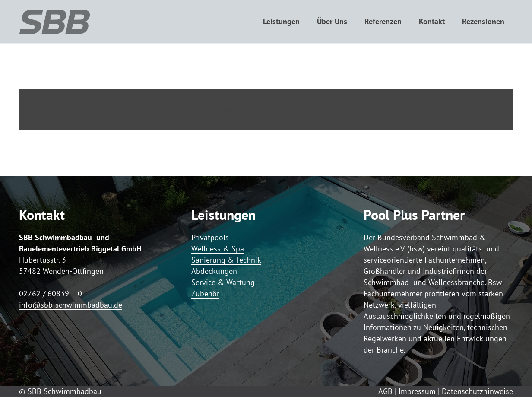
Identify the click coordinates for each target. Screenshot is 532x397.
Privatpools (210, 237)
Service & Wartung (223, 282)
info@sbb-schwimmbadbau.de (71, 305)
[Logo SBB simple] (55, 22)
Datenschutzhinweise (477, 391)
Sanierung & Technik (226, 260)
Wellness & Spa (218, 249)
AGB (385, 391)
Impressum (417, 391)
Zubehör (205, 294)
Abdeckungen (214, 271)
